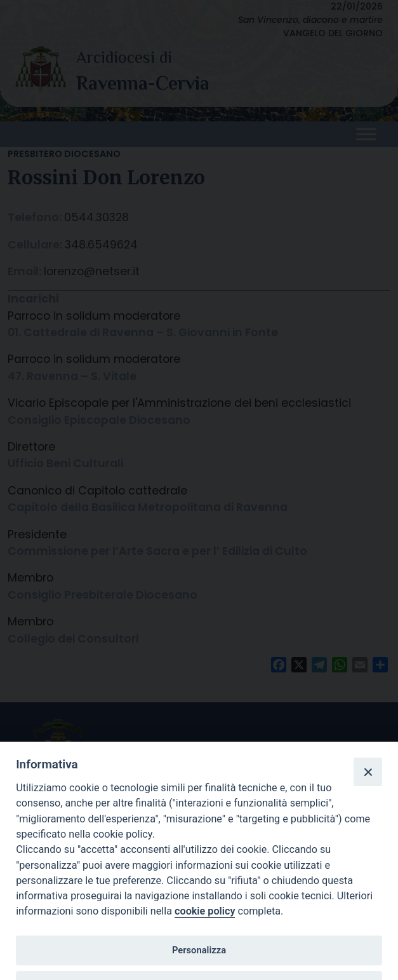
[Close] (368, 772)
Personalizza (199, 950)
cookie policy (205, 911)
